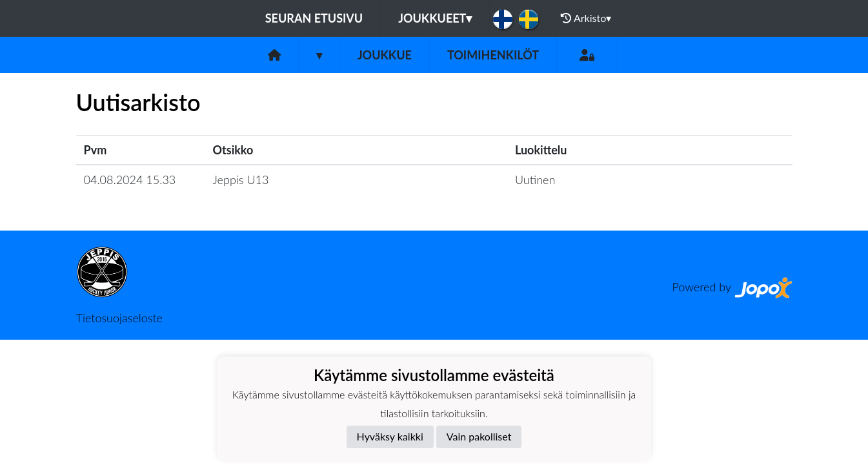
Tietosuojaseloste (119, 318)
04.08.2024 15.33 (130, 180)
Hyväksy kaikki (390, 436)
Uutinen (535, 180)
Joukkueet (435, 18)
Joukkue (385, 55)
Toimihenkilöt (493, 55)
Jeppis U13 (241, 180)
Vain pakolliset (479, 436)
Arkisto (586, 18)
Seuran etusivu (314, 18)
